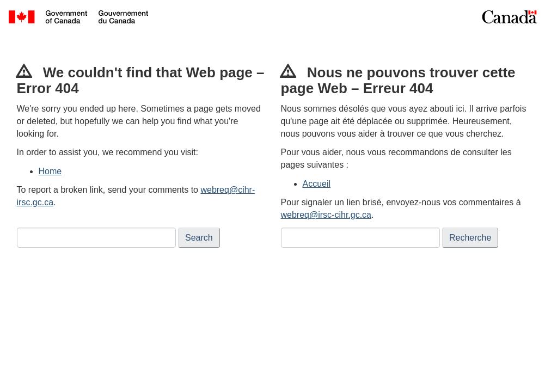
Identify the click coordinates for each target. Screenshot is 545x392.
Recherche (470, 238)
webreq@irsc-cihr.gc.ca (326, 215)
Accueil (317, 184)
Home (50, 171)
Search (199, 238)
